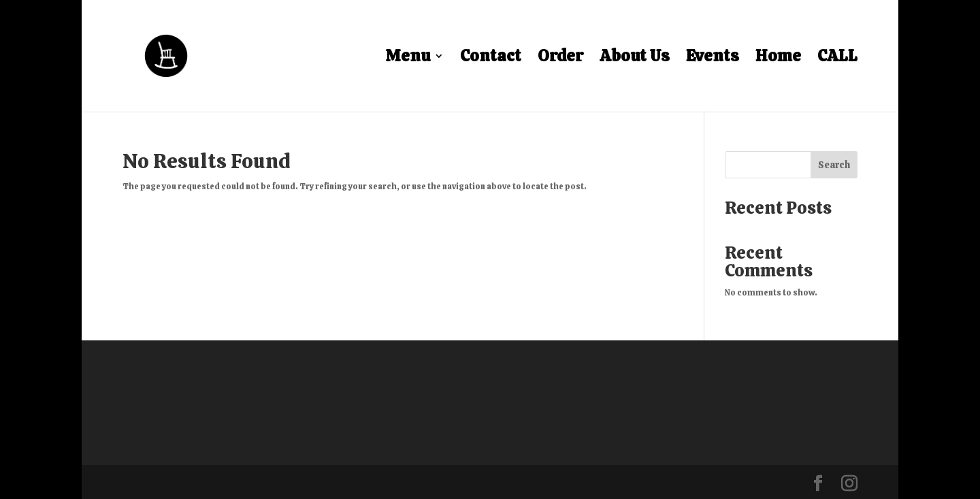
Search (834, 165)
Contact (491, 59)
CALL (837, 59)
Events (713, 59)
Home (778, 59)
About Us (635, 59)
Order (560, 59)
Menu (408, 59)
